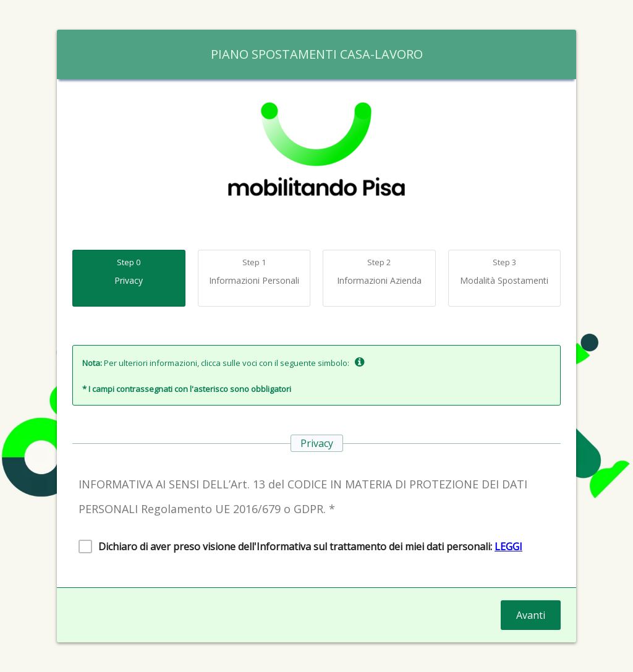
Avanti (531, 615)
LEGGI (508, 547)
